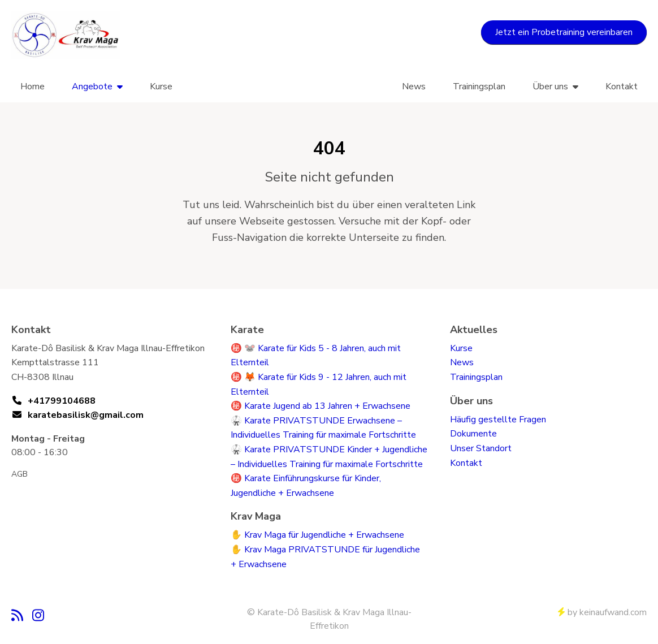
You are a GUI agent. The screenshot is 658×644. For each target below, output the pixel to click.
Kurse (161, 87)
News (414, 87)
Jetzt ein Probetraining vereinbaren (564, 32)
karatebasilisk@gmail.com (86, 415)
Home (33, 87)
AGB (20, 474)
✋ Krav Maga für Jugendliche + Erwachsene (317, 535)
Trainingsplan (479, 87)
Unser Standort (481, 448)
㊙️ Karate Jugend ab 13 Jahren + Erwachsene (321, 406)
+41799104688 (62, 401)
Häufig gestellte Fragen (498, 420)
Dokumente (473, 434)
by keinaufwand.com (602, 612)
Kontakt (622, 87)
